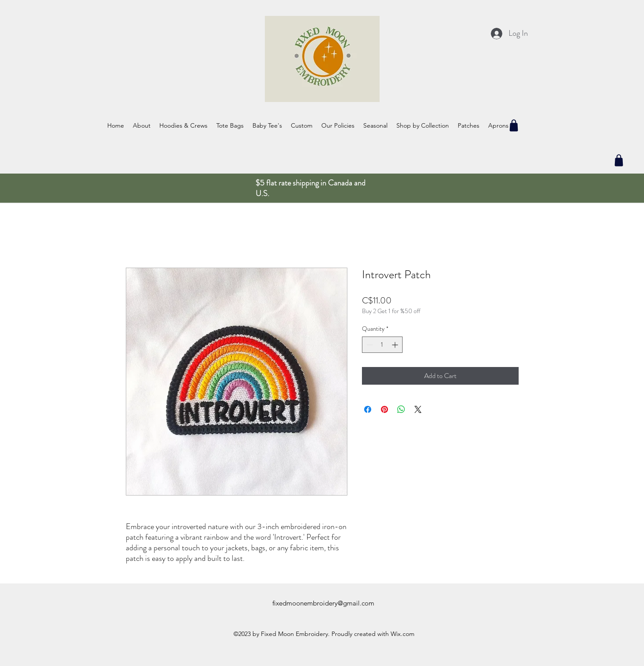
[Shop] (514, 125)
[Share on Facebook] (368, 409)
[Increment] (396, 345)
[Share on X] (418, 409)
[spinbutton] (382, 345)
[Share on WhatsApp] (401, 409)
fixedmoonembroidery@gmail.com (323, 603)
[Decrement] (369, 345)
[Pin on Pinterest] (384, 409)
